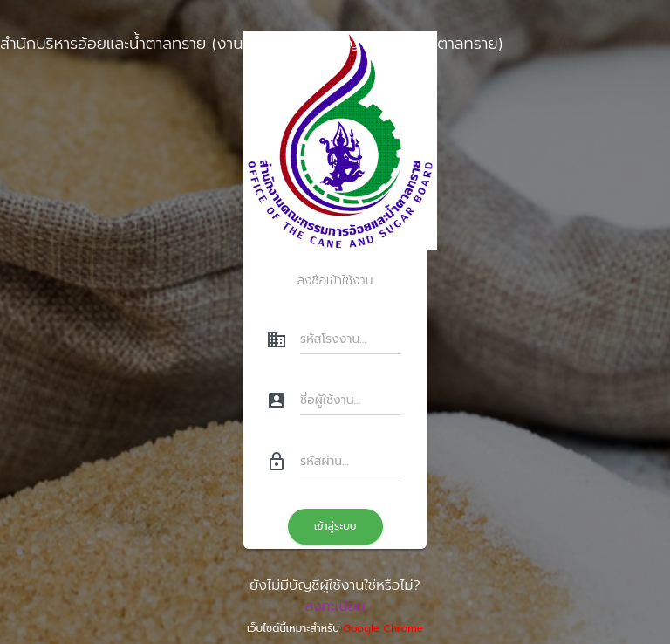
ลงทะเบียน (335, 606)
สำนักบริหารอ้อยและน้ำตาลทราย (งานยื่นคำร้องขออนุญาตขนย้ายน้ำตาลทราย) (251, 44)
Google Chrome (383, 628)
